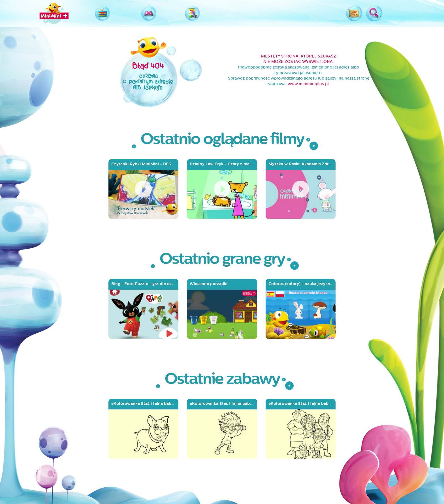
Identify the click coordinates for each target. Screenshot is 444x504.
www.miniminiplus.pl (308, 84)
